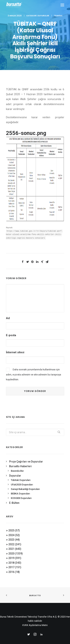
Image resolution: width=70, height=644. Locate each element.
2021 (15, 545)
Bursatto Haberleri (20, 462)
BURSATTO (35, 592)
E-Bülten (14, 499)
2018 (15, 559)
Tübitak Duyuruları (21, 476)
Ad (8, 314)
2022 (15, 540)
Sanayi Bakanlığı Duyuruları (25, 485)
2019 (15, 554)
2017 (15, 563)
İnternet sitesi (15, 349)
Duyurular (43, 16)
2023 (14, 536)
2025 (14, 527)
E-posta (11, 331)
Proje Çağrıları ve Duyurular (26, 458)
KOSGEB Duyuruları (21, 494)
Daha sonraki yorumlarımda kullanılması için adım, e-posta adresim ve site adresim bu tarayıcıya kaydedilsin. (34, 371)
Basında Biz (17, 467)
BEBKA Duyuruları (20, 490)
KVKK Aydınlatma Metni (35, 621)
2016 (14, 568)
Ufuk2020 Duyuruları (22, 481)
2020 (16, 550)
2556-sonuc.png (26, 133)
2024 (14, 531)
